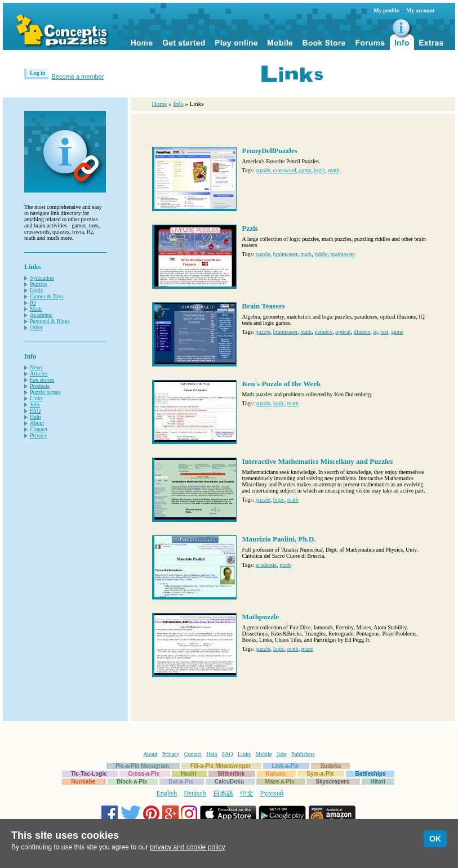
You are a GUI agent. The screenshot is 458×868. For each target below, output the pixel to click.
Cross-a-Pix (144, 774)
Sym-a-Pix (320, 774)
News (36, 367)
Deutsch (195, 793)
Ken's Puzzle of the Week (282, 384)
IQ (33, 303)
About (37, 423)
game (305, 170)
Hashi (188, 774)
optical (343, 332)
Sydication (42, 278)
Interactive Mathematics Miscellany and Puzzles (318, 461)
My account (420, 10)
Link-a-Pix (286, 766)
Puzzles (39, 284)
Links (36, 398)
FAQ (35, 411)
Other (36, 327)
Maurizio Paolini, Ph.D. (279, 539)
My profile (386, 10)
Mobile (263, 754)
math (334, 170)
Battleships (370, 774)
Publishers (303, 754)
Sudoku (330, 766)
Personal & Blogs (50, 321)
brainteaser (285, 254)
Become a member (78, 77)
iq (376, 332)
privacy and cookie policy (187, 847)
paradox (323, 332)
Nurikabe (83, 782)
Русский (272, 793)
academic (266, 565)
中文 (247, 794)
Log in (38, 73)
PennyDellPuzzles (270, 151)
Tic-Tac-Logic (89, 774)
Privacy (39, 435)
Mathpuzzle (261, 617)
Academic (41, 315)
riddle (321, 254)
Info (178, 104)
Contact (39, 429)
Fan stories (42, 380)
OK (435, 839)
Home (160, 104)
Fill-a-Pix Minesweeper (221, 766)
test (384, 332)
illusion (362, 332)
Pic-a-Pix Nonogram (142, 766)
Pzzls (250, 228)
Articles (39, 373)
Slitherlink (231, 774)
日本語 (223, 794)
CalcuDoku (229, 782)
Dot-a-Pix (181, 782)
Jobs (35, 404)
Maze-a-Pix (280, 782)
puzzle (263, 170)
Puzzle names (45, 392)
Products (40, 386)
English (167, 793)
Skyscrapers (332, 782)
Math (36, 309)
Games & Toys (47, 296)
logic (319, 170)
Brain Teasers (264, 306)
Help (35, 417)
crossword (285, 170)
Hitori (378, 782)
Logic (36, 290)
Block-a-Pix (132, 782)
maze (307, 649)
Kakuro (275, 774)
